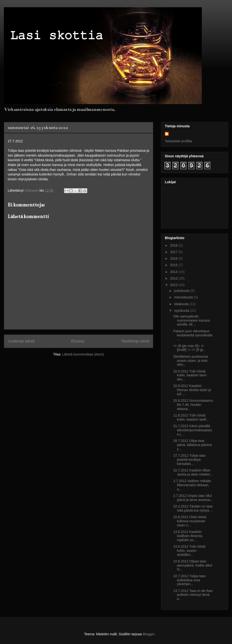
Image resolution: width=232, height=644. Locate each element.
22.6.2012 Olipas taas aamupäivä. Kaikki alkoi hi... (193, 565)
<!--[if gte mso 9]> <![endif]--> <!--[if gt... (189, 348)
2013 (174, 278)
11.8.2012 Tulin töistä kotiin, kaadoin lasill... (191, 417)
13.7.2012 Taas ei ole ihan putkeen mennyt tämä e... (193, 595)
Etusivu (78, 341)
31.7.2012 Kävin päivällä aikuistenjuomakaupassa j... (193, 430)
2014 (174, 272)
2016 (174, 258)
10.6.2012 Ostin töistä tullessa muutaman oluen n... (190, 521)
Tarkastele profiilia (178, 141)
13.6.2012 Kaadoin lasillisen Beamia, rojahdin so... (188, 536)
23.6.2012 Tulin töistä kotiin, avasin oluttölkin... (189, 551)
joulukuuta (182, 291)
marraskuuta (184, 297)
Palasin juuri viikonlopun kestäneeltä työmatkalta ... (193, 335)
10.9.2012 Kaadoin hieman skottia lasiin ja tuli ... (192, 390)
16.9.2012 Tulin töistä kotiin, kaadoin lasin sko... (190, 375)
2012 (174, 285)
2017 (174, 252)
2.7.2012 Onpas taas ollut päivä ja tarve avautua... (193, 498)
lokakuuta (182, 304)
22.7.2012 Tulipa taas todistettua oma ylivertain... (189, 580)
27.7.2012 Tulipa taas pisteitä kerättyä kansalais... (189, 460)
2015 (174, 265)
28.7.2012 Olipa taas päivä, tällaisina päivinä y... (192, 445)
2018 (174, 245)
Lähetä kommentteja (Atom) (83, 354)
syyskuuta (182, 311)
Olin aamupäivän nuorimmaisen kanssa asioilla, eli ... (192, 320)
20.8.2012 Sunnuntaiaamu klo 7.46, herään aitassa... (193, 405)
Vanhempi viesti (135, 341)
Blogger (149, 634)
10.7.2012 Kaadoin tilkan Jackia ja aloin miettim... (193, 472)
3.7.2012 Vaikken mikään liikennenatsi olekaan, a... (192, 485)
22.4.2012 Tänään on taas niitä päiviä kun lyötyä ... (193, 508)
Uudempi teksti (21, 341)
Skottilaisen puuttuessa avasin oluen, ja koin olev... (191, 361)
